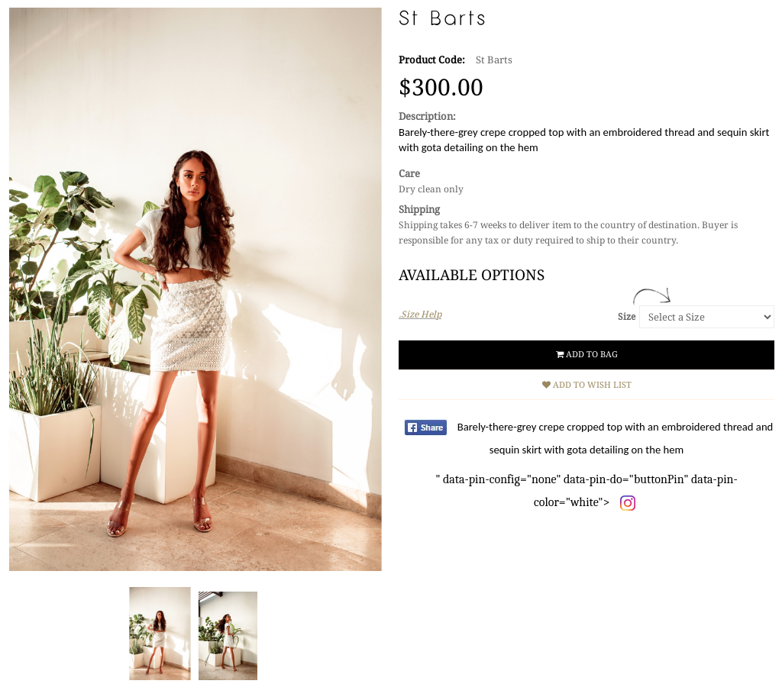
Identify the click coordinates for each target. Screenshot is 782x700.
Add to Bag (587, 355)
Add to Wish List (587, 385)
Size (627, 317)
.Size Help (420, 315)
